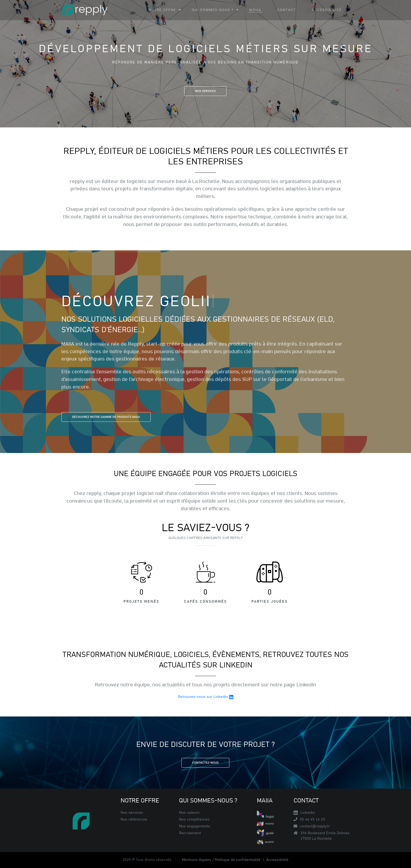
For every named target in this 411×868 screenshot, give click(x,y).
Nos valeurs (189, 813)
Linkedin (304, 813)
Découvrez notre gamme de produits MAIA (106, 417)
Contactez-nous (205, 763)
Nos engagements (195, 826)
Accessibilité (277, 860)
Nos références (134, 820)
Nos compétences (194, 820)
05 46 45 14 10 (309, 820)
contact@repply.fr (312, 826)
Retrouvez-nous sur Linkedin (206, 697)
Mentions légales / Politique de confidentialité (222, 860)
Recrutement (190, 833)
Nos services (205, 91)
